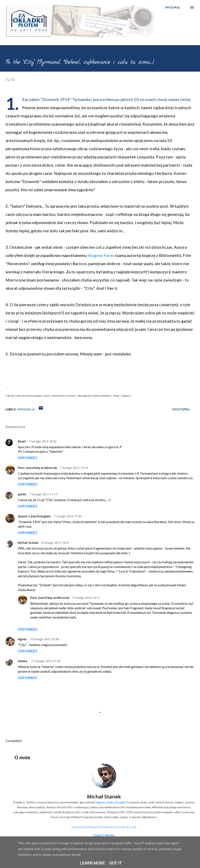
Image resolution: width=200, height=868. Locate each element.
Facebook (107, 827)
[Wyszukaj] (172, 7)
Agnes (22, 639)
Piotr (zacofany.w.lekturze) (37, 468)
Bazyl (22, 441)
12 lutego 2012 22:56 (44, 639)
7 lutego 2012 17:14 (74, 468)
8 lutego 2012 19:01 (55, 543)
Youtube (121, 827)
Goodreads (79, 827)
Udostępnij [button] (181, 409)
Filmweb (93, 827)
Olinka (23, 661)
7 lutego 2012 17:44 (68, 516)
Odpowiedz (28, 458)
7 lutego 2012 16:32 (43, 441)
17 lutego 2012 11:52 (46, 661)
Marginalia (26, 409)
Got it (116, 863)
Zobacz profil (104, 835)
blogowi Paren (101, 255)
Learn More (93, 863)
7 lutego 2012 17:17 (43, 494)
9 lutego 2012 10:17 (86, 598)
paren (22, 494)
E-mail (133, 827)
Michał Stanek (28, 543)
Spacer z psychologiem (34, 516)
